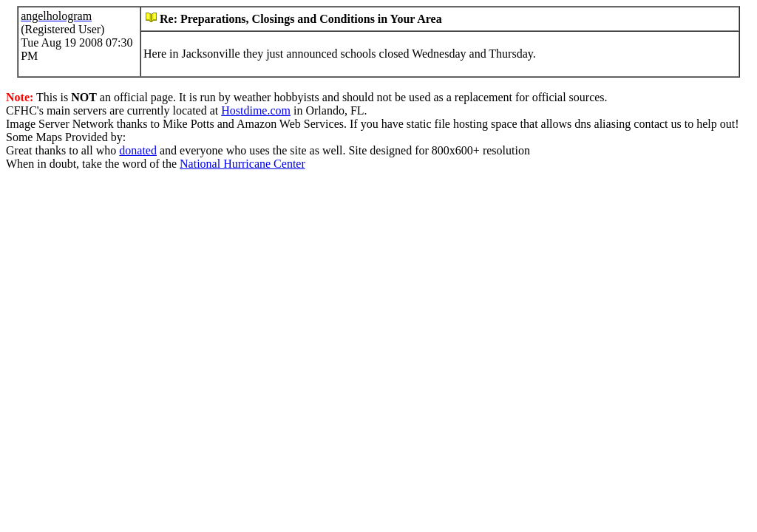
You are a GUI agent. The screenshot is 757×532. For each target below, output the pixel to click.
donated (138, 150)
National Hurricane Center (242, 164)
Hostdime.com (256, 110)
